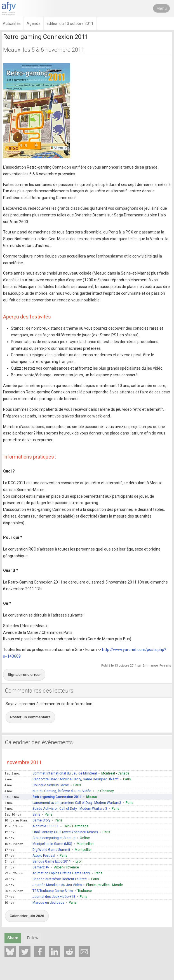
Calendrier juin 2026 (27, 916)
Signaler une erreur (24, 675)
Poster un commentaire (30, 717)
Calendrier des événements (39, 742)
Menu (162, 8)
